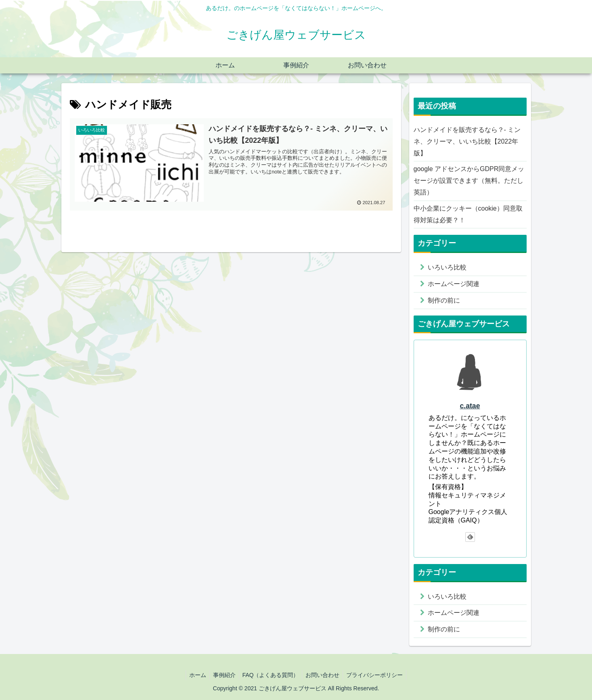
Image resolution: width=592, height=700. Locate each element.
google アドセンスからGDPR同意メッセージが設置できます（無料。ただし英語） (469, 181)
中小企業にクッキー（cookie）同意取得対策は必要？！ (468, 214)
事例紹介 (222, 675)
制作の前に (444, 300)
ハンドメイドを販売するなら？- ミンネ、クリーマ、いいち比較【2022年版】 (467, 141)
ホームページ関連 (454, 284)
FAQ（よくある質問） (270, 675)
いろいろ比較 (447, 267)
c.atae (470, 406)
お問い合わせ (324, 675)
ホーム (194, 675)
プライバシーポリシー (378, 675)
